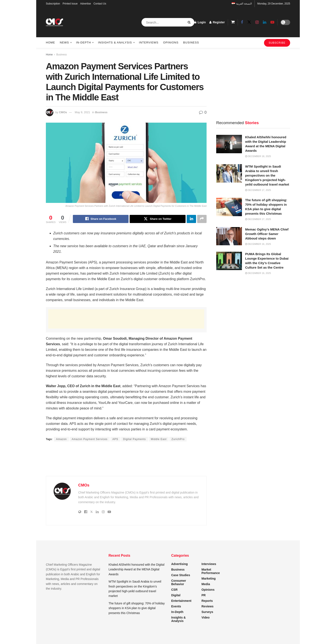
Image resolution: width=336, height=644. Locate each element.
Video (205, 617)
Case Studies (181, 575)
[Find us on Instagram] (257, 22)
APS (115, 439)
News (64, 42)
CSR (174, 590)
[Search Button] (190, 22)
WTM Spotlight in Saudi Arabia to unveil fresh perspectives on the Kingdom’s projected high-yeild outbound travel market (267, 175)
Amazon (61, 439)
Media (206, 584)
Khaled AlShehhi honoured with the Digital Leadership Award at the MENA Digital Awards (137, 569)
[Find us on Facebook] (242, 22)
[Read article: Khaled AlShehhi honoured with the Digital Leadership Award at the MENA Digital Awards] (229, 144)
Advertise (85, 4)
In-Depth (83, 42)
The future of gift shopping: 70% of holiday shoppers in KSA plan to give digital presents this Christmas (137, 608)
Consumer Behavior (179, 582)
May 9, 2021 (82, 112)
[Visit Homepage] (54, 22)
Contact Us (100, 4)
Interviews (149, 42)
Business (191, 42)
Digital (176, 595)
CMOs (63, 112)
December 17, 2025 (258, 190)
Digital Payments (135, 439)
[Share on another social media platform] (202, 219)
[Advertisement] (126, 319)
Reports (207, 601)
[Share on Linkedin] (191, 219)
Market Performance (211, 571)
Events (176, 606)
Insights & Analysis (115, 42)
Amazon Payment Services (90, 439)
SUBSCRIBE (277, 43)
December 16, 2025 (258, 244)
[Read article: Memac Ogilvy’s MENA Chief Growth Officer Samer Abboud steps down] (229, 236)
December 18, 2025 (258, 156)
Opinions (171, 42)
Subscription (53, 4)
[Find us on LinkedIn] (265, 22)
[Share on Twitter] (158, 219)
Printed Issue (70, 4)
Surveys (207, 612)
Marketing (208, 579)
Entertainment (181, 601)
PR (203, 595)
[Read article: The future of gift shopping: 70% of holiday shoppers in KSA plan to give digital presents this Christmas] (229, 207)
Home (50, 42)
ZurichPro (178, 439)
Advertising (179, 564)
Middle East (159, 439)
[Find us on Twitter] (249, 22)
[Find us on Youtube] (272, 22)
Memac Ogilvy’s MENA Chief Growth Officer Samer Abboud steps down (267, 234)
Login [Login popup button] (200, 22)
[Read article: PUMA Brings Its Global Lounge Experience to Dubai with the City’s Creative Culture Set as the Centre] (229, 261)
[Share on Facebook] (101, 219)
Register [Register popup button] (217, 22)
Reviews (207, 606)
